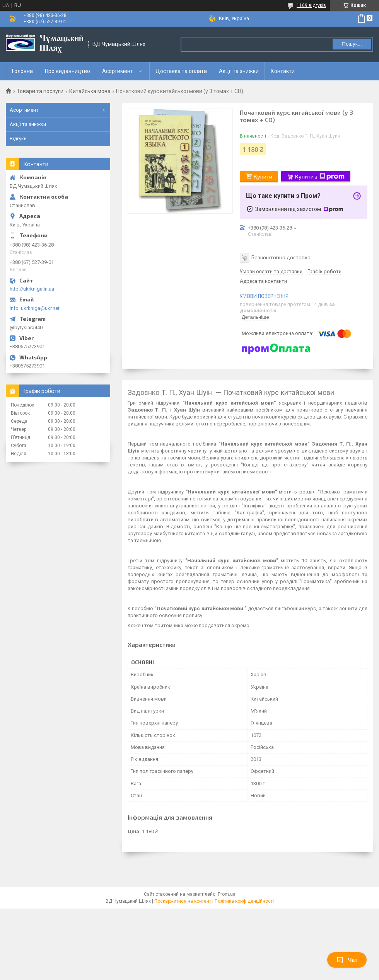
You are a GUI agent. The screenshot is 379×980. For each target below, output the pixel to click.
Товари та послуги (40, 91)
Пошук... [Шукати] (352, 44)
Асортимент (118, 71)
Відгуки (18, 139)
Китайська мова (90, 91)
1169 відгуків (311, 5)
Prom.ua (227, 894)
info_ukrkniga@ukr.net (35, 308)
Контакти (283, 71)
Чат (347, 960)
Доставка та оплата (181, 71)
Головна (22, 71)
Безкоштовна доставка (281, 257)
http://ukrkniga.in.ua (32, 289)
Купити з (320, 177)
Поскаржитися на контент (183, 901)
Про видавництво (67, 71)
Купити (263, 176)
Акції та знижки (239, 71)
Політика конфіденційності (244, 901)
